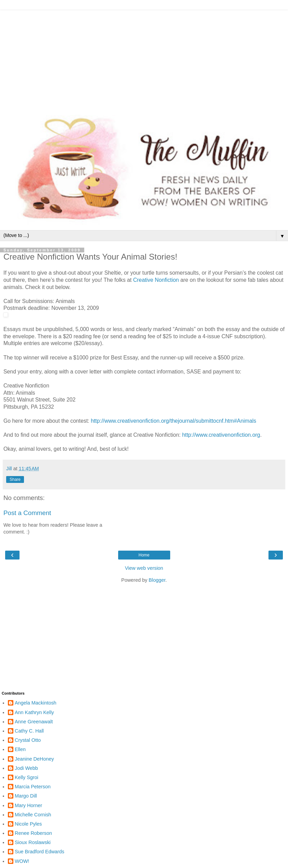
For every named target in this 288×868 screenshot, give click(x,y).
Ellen (20, 749)
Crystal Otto (28, 740)
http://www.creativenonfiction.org (221, 435)
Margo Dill (26, 796)
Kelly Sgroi (27, 777)
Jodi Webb (26, 768)
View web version (144, 568)
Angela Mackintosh (36, 703)
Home (144, 555)
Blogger (157, 580)
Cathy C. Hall (29, 731)
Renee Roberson (33, 833)
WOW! (22, 861)
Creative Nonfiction (156, 280)
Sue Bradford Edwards (40, 852)
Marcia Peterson (33, 787)
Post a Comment (27, 513)
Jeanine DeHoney (34, 759)
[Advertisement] (144, 58)
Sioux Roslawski (33, 842)
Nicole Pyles (28, 824)
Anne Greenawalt (34, 722)
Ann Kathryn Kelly (34, 712)
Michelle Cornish (33, 815)
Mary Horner (28, 805)
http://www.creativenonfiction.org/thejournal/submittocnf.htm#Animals (173, 421)
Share (15, 479)
